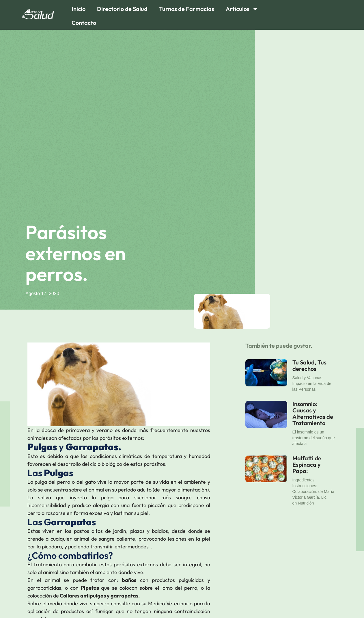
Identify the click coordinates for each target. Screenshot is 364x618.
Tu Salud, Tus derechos (309, 365)
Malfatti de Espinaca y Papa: (307, 465)
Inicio (79, 9)
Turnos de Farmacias (187, 9)
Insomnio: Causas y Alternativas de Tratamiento (313, 413)
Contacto (84, 23)
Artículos (242, 9)
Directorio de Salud (122, 9)
